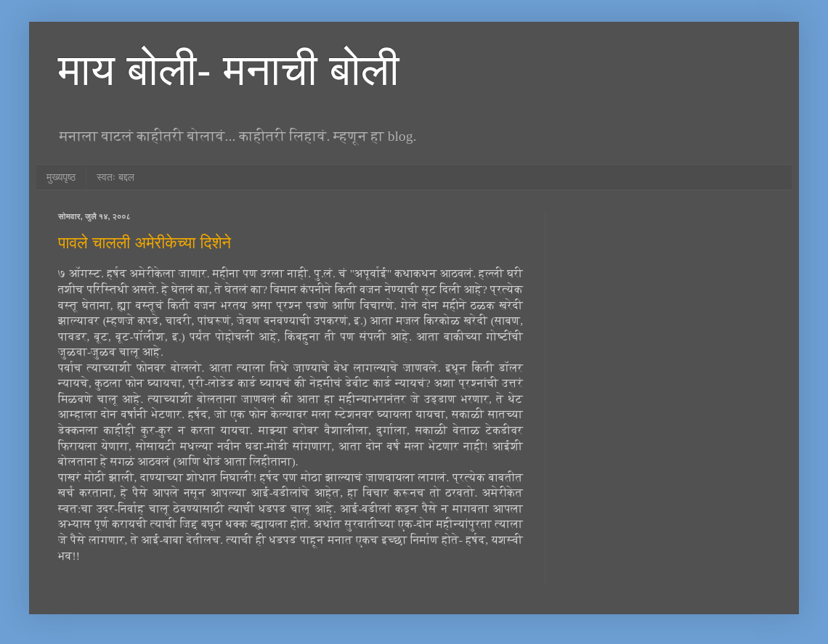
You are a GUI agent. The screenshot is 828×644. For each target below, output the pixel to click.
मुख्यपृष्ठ (61, 177)
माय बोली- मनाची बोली (228, 70)
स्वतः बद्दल (115, 177)
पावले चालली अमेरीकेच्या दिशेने (145, 243)
